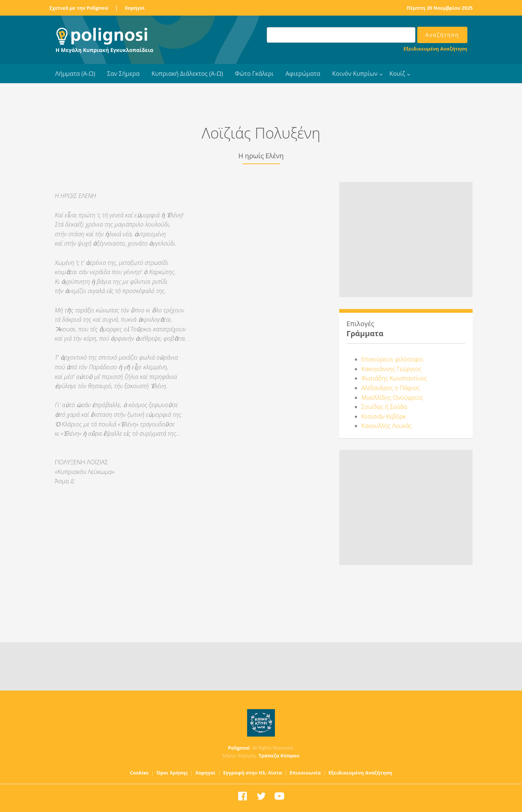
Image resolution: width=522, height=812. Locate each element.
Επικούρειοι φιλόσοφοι (393, 359)
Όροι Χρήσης (172, 773)
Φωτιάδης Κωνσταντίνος (394, 378)
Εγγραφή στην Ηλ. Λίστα (252, 773)
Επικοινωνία (305, 773)
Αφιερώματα (303, 74)
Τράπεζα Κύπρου (279, 756)
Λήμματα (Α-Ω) (75, 74)
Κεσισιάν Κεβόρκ (384, 416)
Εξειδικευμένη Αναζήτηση (435, 49)
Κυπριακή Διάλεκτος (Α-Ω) (187, 74)
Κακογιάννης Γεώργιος (392, 369)
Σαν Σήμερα (123, 74)
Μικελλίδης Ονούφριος (393, 397)
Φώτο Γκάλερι (254, 74)
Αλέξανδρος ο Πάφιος (391, 388)
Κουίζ (397, 74)
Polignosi (239, 748)
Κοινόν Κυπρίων (355, 74)
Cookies (140, 773)
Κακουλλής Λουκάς (387, 426)
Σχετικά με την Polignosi (79, 8)
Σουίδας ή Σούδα (384, 407)
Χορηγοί (134, 8)
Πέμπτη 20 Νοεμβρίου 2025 (440, 8)
